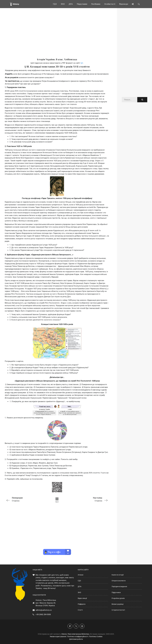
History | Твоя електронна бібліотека (75, 634)
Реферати (82, 604)
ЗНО (79, 592)
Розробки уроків (118, 598)
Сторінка (26, 499)
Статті (80, 610)
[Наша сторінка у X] (76, 626)
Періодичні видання (119, 586)
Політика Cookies (96, 636)
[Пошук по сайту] (139, 4)
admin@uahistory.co (44, 610)
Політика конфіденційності (78, 636)
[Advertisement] (57, 37)
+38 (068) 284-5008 (43, 614)
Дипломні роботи (76, 639)
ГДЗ (79, 581)
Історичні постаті (118, 610)
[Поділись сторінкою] (133, 4)
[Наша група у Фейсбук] (70, 626)
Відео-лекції (82, 598)
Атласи (81, 575)
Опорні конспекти (119, 581)
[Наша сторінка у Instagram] (82, 626)
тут (82, 63)
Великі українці (118, 604)
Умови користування (58, 636)
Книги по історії (118, 575)
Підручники (116, 592)
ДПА (80, 586)
